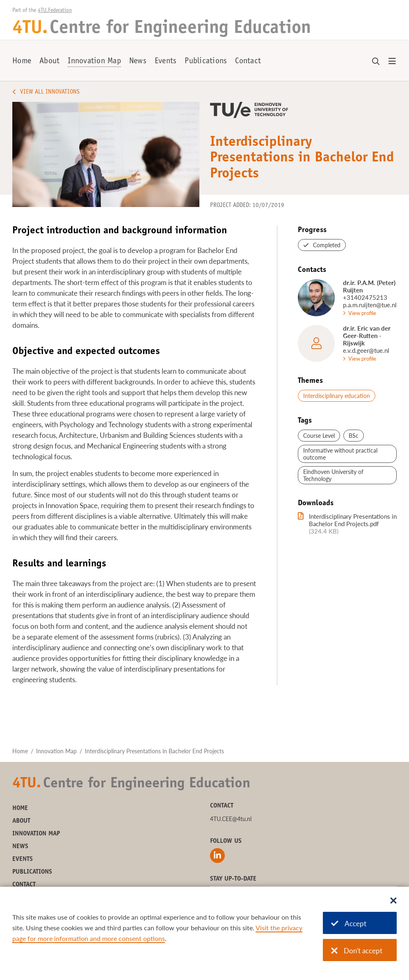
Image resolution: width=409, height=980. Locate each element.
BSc (354, 436)
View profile (362, 313)
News (138, 62)
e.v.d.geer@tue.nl (366, 350)
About (49, 62)
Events (166, 62)
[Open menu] (392, 62)
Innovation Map (94, 62)
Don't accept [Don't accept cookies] (357, 951)
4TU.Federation (55, 11)
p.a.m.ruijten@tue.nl (370, 305)
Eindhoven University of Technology (333, 475)
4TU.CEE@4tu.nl (231, 819)
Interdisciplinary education (337, 396)
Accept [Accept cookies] (349, 924)
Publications (206, 62)
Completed (327, 245)
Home (22, 62)
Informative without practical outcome (340, 454)
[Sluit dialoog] (393, 901)
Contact (248, 62)
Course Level (319, 436)
